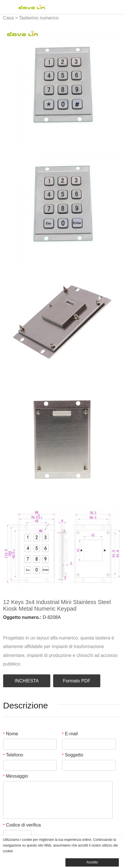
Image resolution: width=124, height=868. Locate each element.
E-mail (70, 734)
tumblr (64, 626)
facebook (6, 626)
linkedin (16, 626)
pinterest (35, 626)
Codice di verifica (22, 825)
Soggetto (73, 755)
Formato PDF (77, 681)
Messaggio (16, 776)
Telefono (13, 755)
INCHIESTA (27, 681)
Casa (8, 18)
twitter (25, 626)
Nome (11, 734)
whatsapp (54, 626)
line (45, 626)
